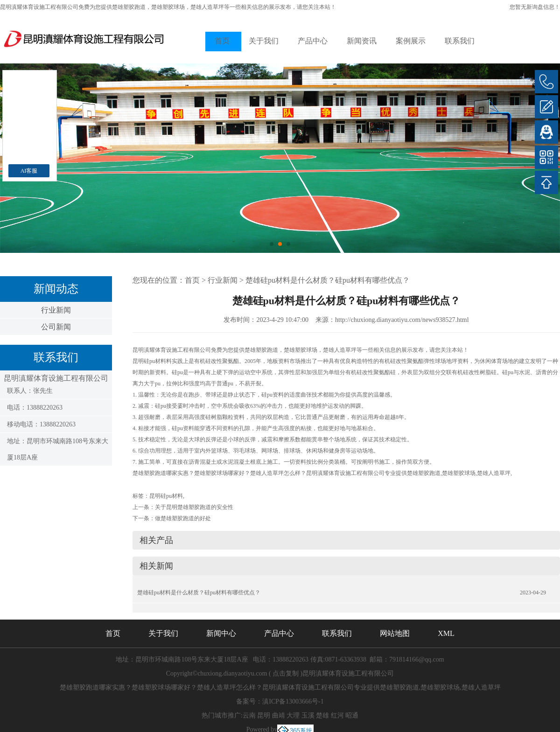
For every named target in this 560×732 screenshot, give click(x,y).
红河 (337, 715)
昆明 (264, 715)
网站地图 (395, 633)
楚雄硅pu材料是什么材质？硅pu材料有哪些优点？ (328, 280)
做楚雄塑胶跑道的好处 (183, 518)
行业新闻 (56, 310)
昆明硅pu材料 (166, 496)
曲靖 (279, 715)
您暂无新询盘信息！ (535, 7)
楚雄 (322, 715)
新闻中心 (221, 633)
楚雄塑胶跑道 (129, 7)
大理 (293, 715)
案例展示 (411, 41)
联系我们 (460, 41)
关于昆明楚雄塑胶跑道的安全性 (194, 507)
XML (446, 633)
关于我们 (264, 41)
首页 (222, 41)
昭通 (352, 715)
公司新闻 (56, 327)
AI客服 (29, 171)
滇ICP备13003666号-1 (293, 701)
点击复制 (286, 673)
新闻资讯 (362, 41)
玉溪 (308, 715)
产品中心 (313, 41)
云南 (249, 715)
